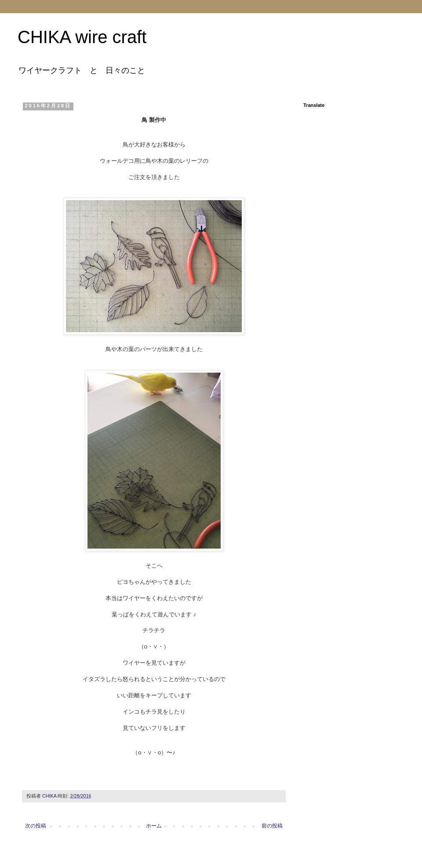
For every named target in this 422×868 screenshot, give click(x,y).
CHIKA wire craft (82, 37)
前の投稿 (272, 826)
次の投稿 (36, 826)
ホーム (154, 826)
